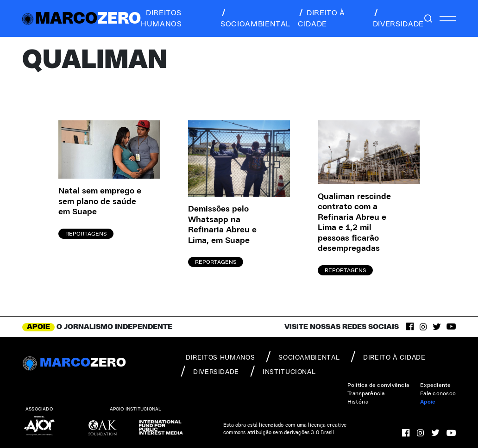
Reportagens (86, 234)
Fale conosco (438, 393)
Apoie (428, 402)
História (358, 402)
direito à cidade (321, 19)
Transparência (366, 393)
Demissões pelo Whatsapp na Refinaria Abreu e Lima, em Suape (222, 225)
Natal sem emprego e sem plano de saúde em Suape (100, 202)
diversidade (398, 19)
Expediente (435, 385)
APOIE (38, 327)
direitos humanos (161, 19)
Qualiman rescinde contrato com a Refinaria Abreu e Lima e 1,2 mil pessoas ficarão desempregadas (354, 223)
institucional (283, 371)
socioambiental (255, 19)
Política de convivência (378, 385)
